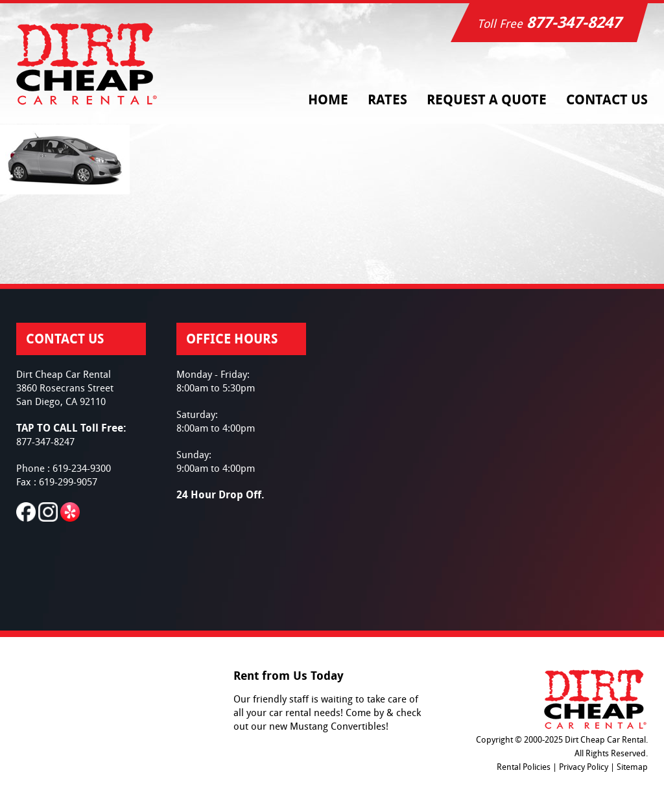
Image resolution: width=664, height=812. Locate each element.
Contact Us (607, 99)
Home (328, 99)
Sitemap (632, 767)
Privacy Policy (584, 767)
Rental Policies (524, 767)
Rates (387, 99)
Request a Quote (487, 99)
